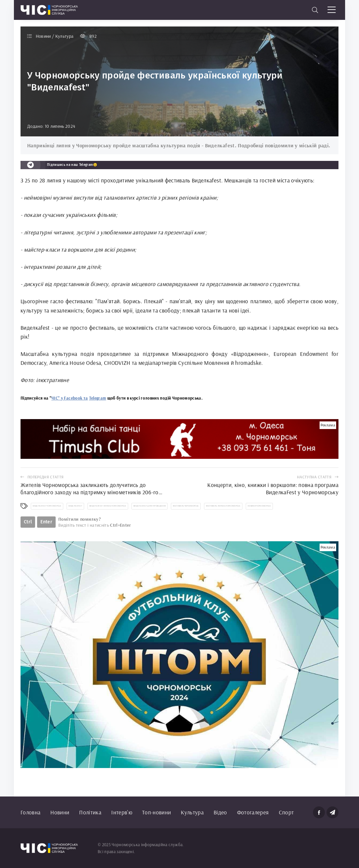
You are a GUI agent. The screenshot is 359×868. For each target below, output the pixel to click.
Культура (192, 812)
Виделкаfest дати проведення (150, 506)
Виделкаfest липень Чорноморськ (108, 506)
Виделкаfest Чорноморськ (47, 506)
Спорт (286, 812)
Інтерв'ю (122, 812)
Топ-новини (156, 812)
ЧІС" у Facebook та (70, 398)
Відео (220, 812)
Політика (90, 812)
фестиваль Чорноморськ (186, 506)
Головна (30, 812)
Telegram (98, 398)
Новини (60, 812)
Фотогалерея (253, 812)
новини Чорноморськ (259, 506)
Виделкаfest (75, 506)
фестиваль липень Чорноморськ (223, 506)
